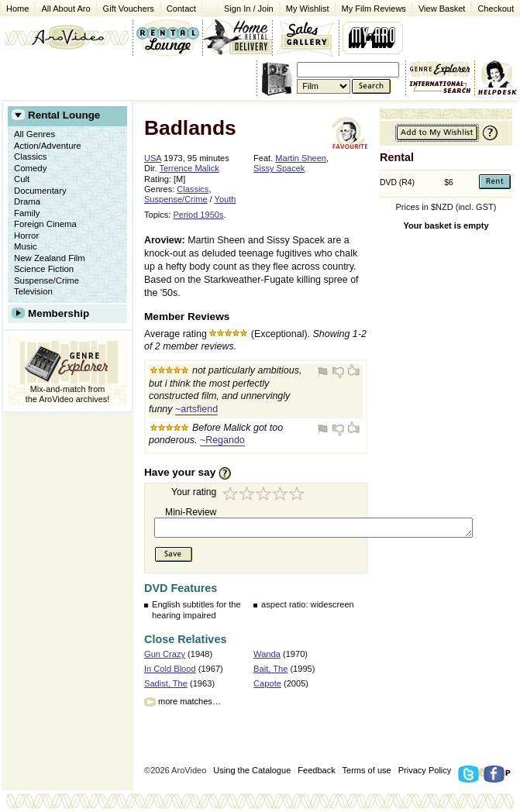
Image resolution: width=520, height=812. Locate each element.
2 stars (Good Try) (248, 495)
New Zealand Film (50, 258)
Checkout (496, 9)
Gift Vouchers (129, 9)
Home (17, 9)
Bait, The (270, 669)
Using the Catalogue (252, 770)
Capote (267, 683)
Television (33, 291)
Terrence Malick (189, 168)
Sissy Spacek (279, 168)
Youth (226, 199)
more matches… (189, 701)
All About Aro (65, 9)
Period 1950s (198, 215)
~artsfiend (196, 409)
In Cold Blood (170, 669)
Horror (26, 236)
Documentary (40, 191)
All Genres (34, 134)
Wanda (267, 654)
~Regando (222, 440)
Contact (178, 7)
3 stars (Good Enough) (265, 495)
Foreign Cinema (45, 224)
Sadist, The (166, 683)
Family (27, 213)
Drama (27, 201)
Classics (30, 157)
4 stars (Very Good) (282, 495)
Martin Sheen (301, 158)
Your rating (194, 492)
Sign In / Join (249, 9)
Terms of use (367, 770)
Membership (59, 313)
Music (26, 246)
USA (153, 158)
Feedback (316, 770)
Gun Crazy (165, 654)
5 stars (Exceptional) (299, 495)
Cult (22, 179)
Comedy (30, 168)
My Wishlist (308, 9)
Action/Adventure (48, 146)
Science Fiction (44, 269)
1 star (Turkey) (231, 495)
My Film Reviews (374, 9)
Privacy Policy (425, 770)
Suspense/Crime (46, 280)
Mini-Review (191, 512)
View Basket (439, 7)
